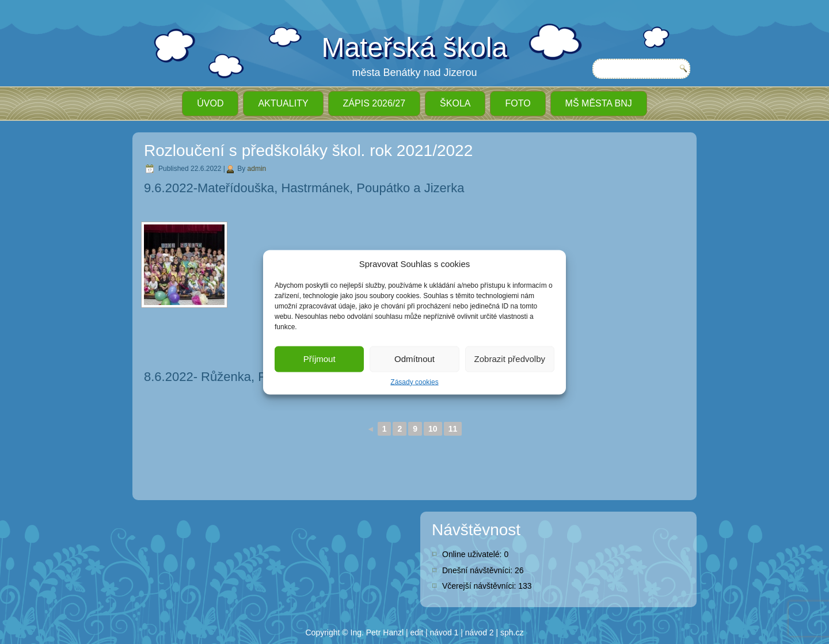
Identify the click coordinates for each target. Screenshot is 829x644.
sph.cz (512, 632)
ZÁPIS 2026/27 (374, 103)
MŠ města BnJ (599, 103)
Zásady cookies (414, 382)
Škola (455, 103)
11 (453, 429)
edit (417, 632)
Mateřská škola (415, 47)
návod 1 (444, 632)
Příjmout (320, 359)
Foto (518, 103)
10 (433, 429)
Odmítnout (414, 359)
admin (257, 169)
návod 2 (480, 632)
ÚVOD (210, 103)
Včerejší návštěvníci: (480, 586)
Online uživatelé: (473, 554)
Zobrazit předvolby (510, 359)
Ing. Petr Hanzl (377, 632)
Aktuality (283, 103)
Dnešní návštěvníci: (478, 570)
